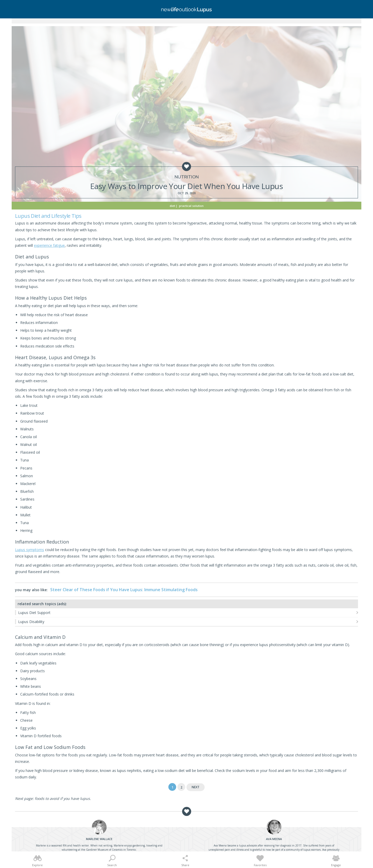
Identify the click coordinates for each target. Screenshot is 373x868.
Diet (172, 206)
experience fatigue (49, 245)
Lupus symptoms (30, 550)
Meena (274, 839)
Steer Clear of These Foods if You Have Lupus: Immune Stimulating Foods (124, 590)
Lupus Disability (31, 622)
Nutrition (187, 177)
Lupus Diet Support (34, 613)
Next (196, 787)
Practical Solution (191, 206)
